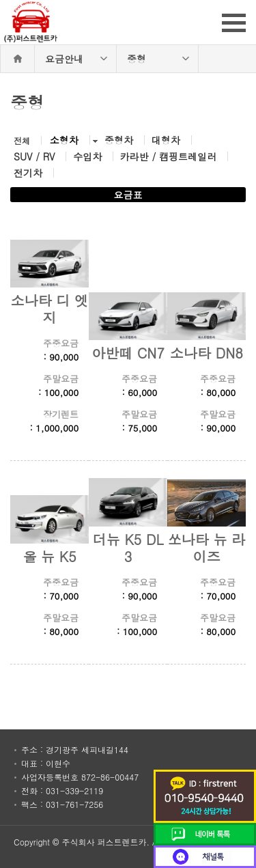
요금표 (128, 195)
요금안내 (64, 59)
